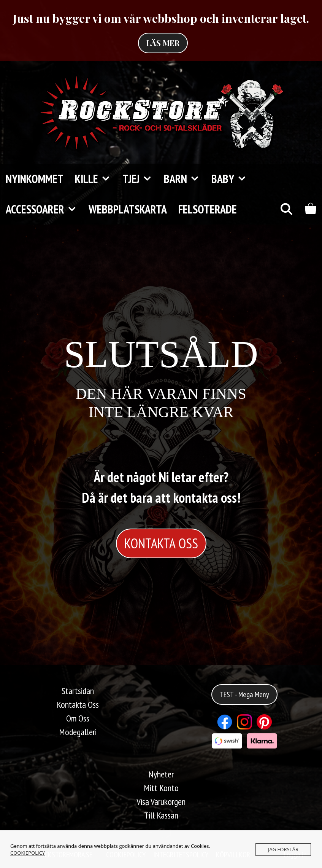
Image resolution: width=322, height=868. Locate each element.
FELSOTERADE (208, 209)
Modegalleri (78, 732)
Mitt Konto (161, 788)
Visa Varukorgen (161, 802)
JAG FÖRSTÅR (283, 849)
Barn (185, 179)
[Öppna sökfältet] (286, 209)
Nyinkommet (35, 179)
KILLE (96, 179)
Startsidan (78, 691)
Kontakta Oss (78, 705)
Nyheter (161, 774)
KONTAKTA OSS (161, 543)
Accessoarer (44, 209)
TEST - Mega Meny (244, 694)
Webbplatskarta (128, 209)
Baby (232, 179)
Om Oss (78, 718)
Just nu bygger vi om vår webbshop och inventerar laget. (161, 18)
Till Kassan (161, 815)
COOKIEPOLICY (28, 853)
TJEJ (140, 179)
